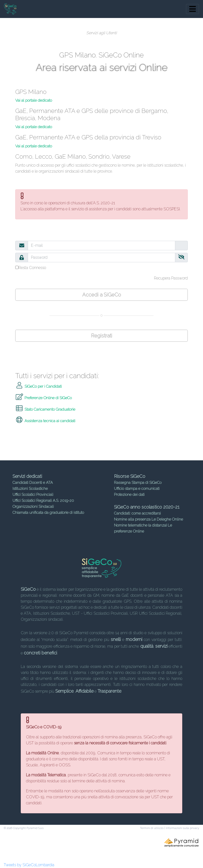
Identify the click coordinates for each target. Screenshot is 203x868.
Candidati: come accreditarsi (137, 513)
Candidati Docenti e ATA (33, 483)
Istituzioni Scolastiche (30, 489)
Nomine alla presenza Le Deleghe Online (148, 519)
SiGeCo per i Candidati (38, 386)
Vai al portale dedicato (34, 100)
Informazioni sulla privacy (182, 828)
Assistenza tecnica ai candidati (45, 421)
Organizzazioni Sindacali (33, 507)
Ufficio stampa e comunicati (137, 489)
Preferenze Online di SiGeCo (43, 398)
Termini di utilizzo (152, 828)
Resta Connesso (32, 268)
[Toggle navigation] (192, 9)
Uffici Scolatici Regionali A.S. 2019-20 (43, 501)
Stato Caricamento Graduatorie (45, 409)
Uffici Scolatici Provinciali (33, 495)
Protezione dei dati (129, 495)
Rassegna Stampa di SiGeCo (138, 483)
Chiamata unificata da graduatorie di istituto (48, 513)
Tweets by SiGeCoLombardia (29, 865)
